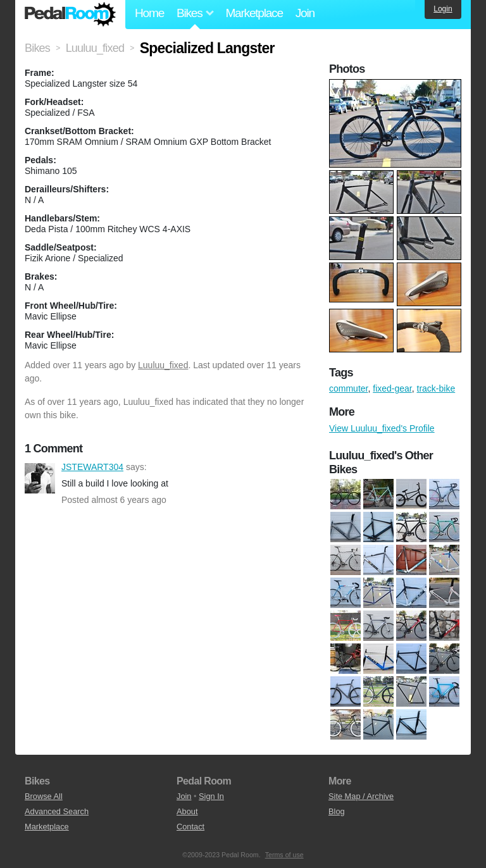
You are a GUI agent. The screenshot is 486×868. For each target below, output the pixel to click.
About (187, 811)
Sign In (211, 796)
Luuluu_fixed (163, 365)
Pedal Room (70, 15)
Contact (190, 827)
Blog (337, 811)
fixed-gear (392, 388)
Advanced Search (57, 811)
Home (149, 13)
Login (443, 9)
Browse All (44, 796)
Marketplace (254, 13)
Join (305, 13)
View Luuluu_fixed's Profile (382, 428)
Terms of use (284, 855)
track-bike (436, 388)
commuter (348, 388)
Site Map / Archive (361, 796)
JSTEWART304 (40, 478)
